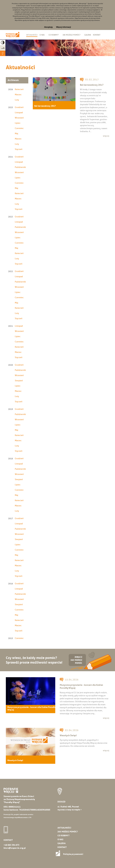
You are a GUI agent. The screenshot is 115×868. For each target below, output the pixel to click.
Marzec (18, 95)
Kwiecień (19, 89)
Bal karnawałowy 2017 (45, 106)
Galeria (88, 35)
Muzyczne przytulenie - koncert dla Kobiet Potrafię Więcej (32, 709)
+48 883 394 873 (11, 845)
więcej (106, 136)
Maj (16, 134)
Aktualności (32, 35)
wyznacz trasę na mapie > (70, 810)
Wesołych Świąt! (15, 760)
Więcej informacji (64, 27)
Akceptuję (48, 27)
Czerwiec (19, 128)
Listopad (19, 113)
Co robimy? (54, 35)
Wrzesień (19, 118)
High (3, 43)
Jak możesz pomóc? (72, 35)
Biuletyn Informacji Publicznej (104, 35)
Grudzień (19, 107)
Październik (20, 167)
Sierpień (19, 381)
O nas (42, 35)
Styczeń (19, 149)
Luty (17, 100)
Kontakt (97, 35)
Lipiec (18, 123)
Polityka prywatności (70, 854)
